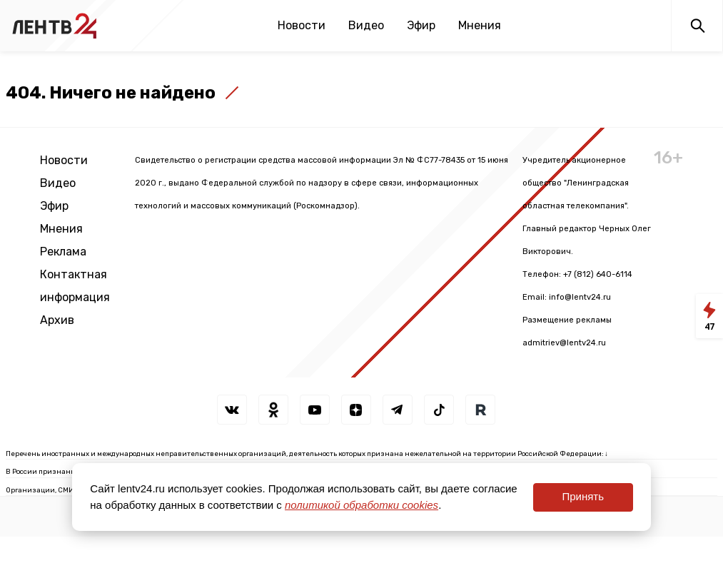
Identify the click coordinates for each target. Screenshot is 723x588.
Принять (583, 496)
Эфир (421, 25)
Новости (302, 25)
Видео (366, 25)
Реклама (63, 252)
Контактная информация (75, 286)
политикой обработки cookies (361, 505)
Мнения (480, 25)
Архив (57, 320)
